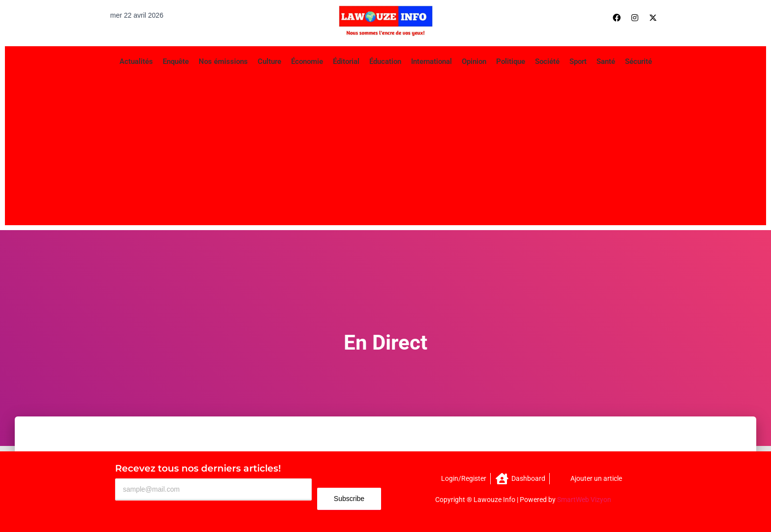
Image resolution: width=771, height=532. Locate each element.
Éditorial (346, 61)
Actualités (136, 61)
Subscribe (349, 499)
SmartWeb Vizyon (584, 500)
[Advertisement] (385, 147)
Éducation (385, 61)
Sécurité (638, 61)
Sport (578, 61)
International (431, 61)
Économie (307, 61)
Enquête (176, 61)
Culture (269, 61)
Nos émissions (223, 61)
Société (547, 61)
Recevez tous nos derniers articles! (198, 468)
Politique (511, 61)
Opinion (474, 61)
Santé (606, 61)
